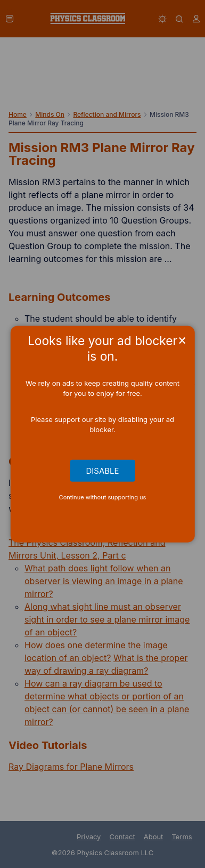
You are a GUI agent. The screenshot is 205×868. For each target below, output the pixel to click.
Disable (103, 471)
